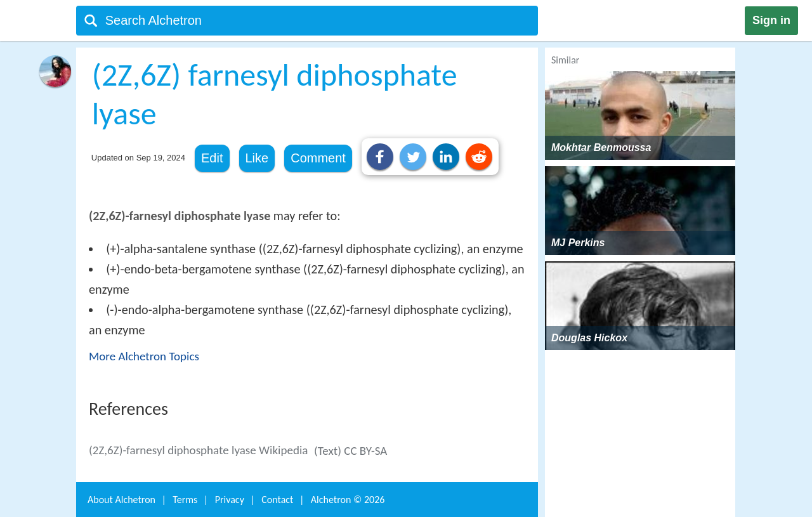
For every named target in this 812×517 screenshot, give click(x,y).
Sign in (771, 20)
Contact (277, 500)
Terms (185, 500)
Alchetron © (348, 500)
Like (257, 158)
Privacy (230, 500)
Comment (318, 158)
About (121, 500)
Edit (212, 158)
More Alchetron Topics (144, 356)
